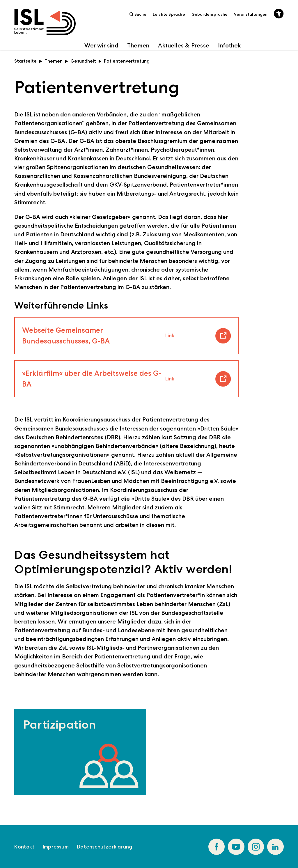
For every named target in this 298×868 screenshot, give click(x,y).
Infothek (229, 45)
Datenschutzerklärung (104, 847)
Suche (138, 14)
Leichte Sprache (169, 14)
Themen (138, 45)
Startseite (28, 61)
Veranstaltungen (251, 14)
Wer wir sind (101, 45)
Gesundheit (86, 61)
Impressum (56, 847)
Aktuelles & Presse (184, 45)
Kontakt (24, 847)
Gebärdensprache (210, 14)
